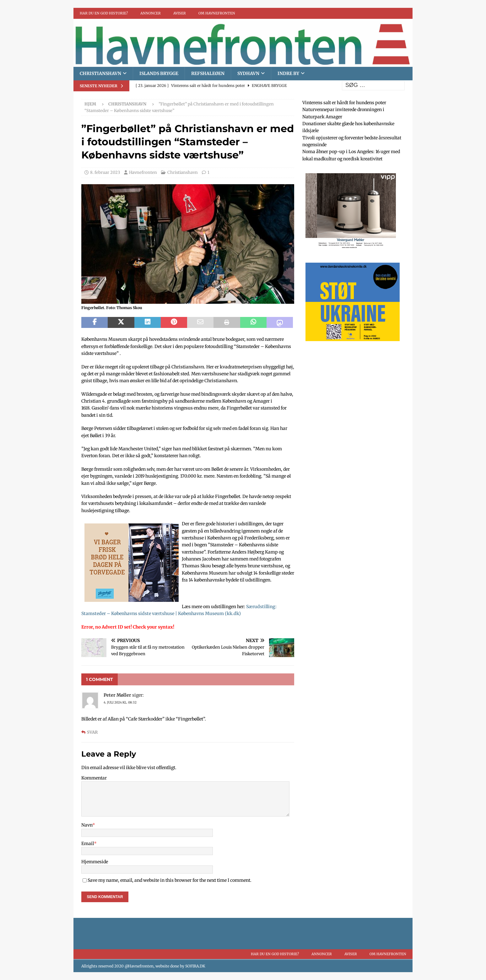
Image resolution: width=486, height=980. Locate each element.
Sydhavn (248, 73)
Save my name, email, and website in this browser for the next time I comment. (170, 880)
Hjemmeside (95, 862)
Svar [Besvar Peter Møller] (92, 732)
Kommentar (94, 778)
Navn (87, 825)
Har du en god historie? (104, 13)
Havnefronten (143, 172)
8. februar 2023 (105, 172)
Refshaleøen (208, 73)
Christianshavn (100, 73)
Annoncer (151, 13)
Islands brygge (159, 73)
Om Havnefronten (217, 13)
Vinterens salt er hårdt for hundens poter (344, 103)
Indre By (288, 73)
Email (88, 843)
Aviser (180, 13)
